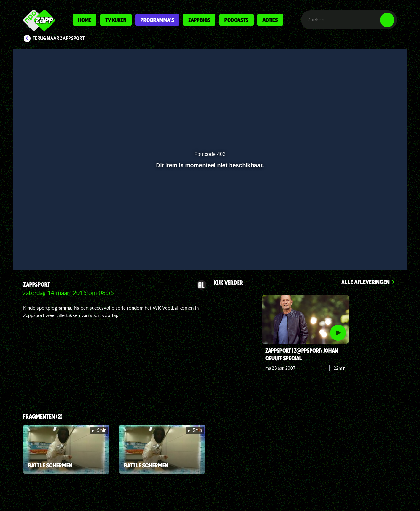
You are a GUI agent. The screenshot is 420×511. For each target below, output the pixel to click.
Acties (270, 20)
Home (85, 20)
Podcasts (236, 20)
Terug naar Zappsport (59, 38)
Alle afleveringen (365, 282)
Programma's (157, 20)
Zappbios (199, 20)
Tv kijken (116, 20)
